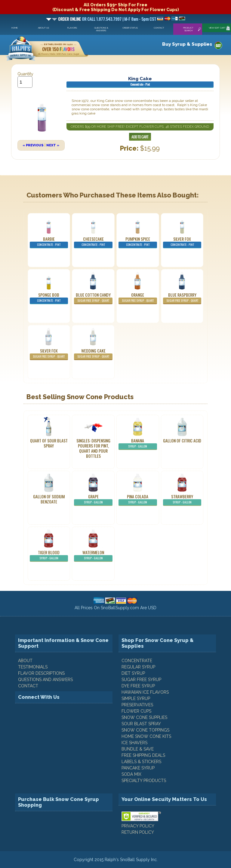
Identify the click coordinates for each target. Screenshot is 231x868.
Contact (159, 28)
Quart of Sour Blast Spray (49, 443)
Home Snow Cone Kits (146, 736)
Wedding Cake (93, 354)
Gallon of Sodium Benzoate (49, 499)
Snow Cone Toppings (145, 730)
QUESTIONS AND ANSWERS (45, 680)
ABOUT (25, 661)
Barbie (49, 242)
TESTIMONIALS (33, 667)
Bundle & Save (138, 749)
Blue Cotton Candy (93, 298)
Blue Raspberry (182, 298)
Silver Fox (182, 242)
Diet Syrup (133, 673)
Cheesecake (93, 242)
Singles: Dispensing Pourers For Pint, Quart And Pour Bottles (93, 448)
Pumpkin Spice (138, 242)
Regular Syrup (138, 667)
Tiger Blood (49, 555)
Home (15, 28)
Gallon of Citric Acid (182, 440)
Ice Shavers (134, 743)
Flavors (72, 28)
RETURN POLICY (138, 832)
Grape (93, 500)
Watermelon (93, 555)
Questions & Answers (101, 29)
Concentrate (137, 661)
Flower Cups (136, 711)
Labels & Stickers (141, 762)
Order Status (130, 28)
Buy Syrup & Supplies (187, 44)
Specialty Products (144, 781)
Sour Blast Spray (141, 724)
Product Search (188, 29)
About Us (43, 28)
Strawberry (182, 500)
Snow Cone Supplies (144, 717)
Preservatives (137, 705)
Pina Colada (138, 500)
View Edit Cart (217, 28)
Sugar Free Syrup (141, 680)
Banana (138, 444)
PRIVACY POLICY (138, 826)
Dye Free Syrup (138, 686)
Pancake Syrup (138, 768)
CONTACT (28, 686)
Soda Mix (131, 774)
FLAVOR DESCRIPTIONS (41, 673)
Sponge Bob (49, 298)
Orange (138, 298)
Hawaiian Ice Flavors (145, 692)
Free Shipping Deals (143, 755)
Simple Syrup (136, 698)
